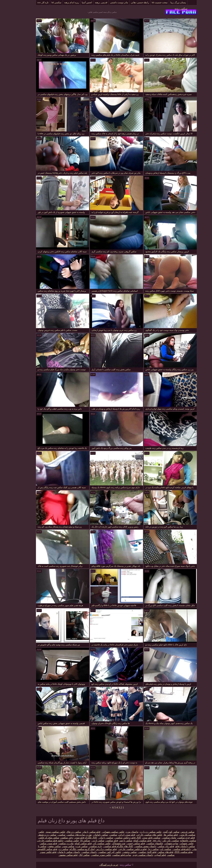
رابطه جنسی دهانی (130, 2)
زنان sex (146, 841)
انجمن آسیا (77, 2)
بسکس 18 (75, 841)
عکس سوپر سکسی (91, 855)
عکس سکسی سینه (45, 832)
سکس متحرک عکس (38, 838)
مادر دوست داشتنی (109, 2)
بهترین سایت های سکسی (69, 835)
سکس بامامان (90, 835)
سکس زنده (171, 9)
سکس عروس (177, 832)
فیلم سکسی (101, 841)
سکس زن (53, 849)
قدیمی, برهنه (91, 2)
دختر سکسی (56, 838)
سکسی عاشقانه (178, 841)
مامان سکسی (158, 838)
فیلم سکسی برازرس (96, 849)
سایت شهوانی (161, 843)
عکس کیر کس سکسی (99, 852)
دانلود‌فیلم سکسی (171, 849)
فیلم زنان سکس (155, 846)
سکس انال (74, 855)
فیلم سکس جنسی (125, 843)
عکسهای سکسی (144, 843)
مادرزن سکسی (56, 843)
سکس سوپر (58, 846)
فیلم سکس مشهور (58, 855)
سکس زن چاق (63, 832)
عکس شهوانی (176, 843)
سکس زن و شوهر (37, 835)
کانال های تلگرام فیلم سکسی (108, 846)
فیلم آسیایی (150, 855)
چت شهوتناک (108, 843)
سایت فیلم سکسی (111, 855)
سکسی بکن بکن (160, 841)
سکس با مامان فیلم (175, 846)
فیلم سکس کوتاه (73, 843)
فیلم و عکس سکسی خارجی (122, 849)
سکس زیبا (143, 849)
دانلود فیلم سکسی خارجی (40, 841)
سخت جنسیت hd (149, 2)
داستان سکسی (78, 852)
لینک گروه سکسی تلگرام (72, 849)
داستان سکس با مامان (58, 852)
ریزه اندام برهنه (61, 2)
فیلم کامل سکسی (137, 852)
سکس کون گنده (161, 832)
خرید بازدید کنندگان (98, 865)
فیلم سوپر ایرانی (116, 835)
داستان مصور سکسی (135, 846)
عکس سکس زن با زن (140, 832)
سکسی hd (46, 2)
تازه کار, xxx (33, 2)
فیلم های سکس (155, 852)
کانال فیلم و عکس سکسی (117, 838)
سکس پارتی (87, 841)
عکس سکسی (61, 841)
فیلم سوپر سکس (38, 843)
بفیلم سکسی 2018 (173, 852)
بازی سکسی (85, 846)
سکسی (103, 835)
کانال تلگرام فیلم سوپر (75, 838)
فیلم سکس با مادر (81, 832)
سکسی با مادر (95, 838)
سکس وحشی (119, 852)
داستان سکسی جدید (132, 855)
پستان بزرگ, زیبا (168, 2)
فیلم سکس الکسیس (37, 849)
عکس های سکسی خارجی (139, 835)
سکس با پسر (115, 841)
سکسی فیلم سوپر (141, 838)
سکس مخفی (44, 846)
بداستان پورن (122, 832)
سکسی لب (155, 849)
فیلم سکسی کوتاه (132, 841)
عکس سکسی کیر (91, 843)
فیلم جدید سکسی (176, 838)
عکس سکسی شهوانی (103, 832)
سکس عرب (71, 846)
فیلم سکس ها (160, 835)
